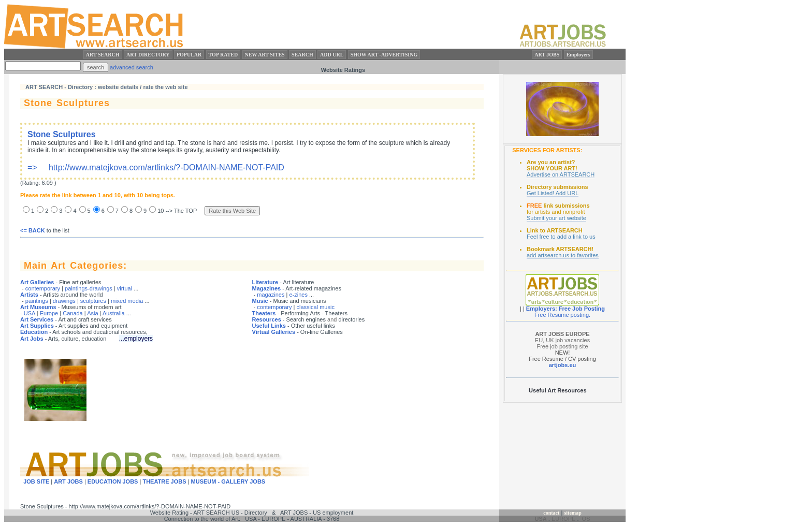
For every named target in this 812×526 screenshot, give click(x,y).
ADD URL (332, 55)
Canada (73, 313)
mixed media (127, 301)
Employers (578, 55)
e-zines (298, 295)
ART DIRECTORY (148, 55)
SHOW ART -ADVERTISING (384, 55)
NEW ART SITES (265, 55)
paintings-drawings (89, 288)
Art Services (37, 319)
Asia (92, 313)
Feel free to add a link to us (561, 237)
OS (586, 519)
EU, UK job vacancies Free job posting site (562, 340)
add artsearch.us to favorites (563, 255)
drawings (64, 301)
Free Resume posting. (562, 315)
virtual (125, 288)
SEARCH (302, 55)
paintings (37, 301)
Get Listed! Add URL (553, 193)
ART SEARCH (103, 55)
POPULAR (189, 55)
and (332, 319)
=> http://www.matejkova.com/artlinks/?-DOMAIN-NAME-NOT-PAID (239, 151)
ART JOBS (547, 55)
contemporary (43, 288)
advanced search (132, 67)
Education (34, 332)
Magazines (267, 288)
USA (30, 313)
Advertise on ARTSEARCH (561, 174)
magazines (271, 295)
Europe (49, 313)
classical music (316, 307)
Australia (114, 313)
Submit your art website (556, 218)
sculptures (93, 301)
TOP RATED (223, 55)
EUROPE (563, 519)
